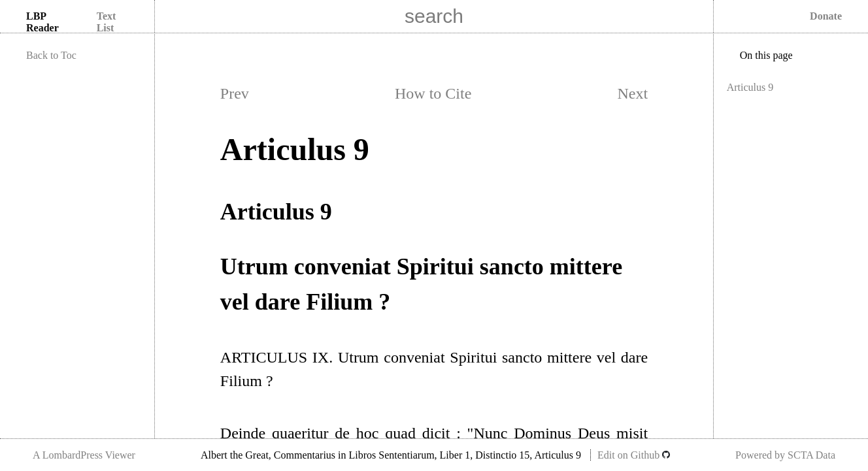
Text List (107, 22)
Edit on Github (634, 455)
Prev (235, 93)
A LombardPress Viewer (84, 455)
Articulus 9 (750, 87)
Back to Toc (51, 55)
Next (632, 93)
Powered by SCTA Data (785, 455)
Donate (826, 16)
